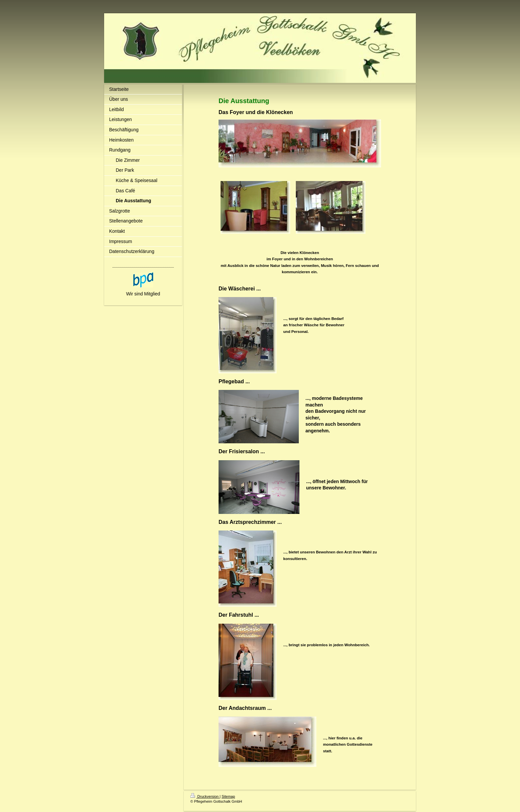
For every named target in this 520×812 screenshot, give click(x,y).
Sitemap (228, 796)
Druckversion (205, 796)
